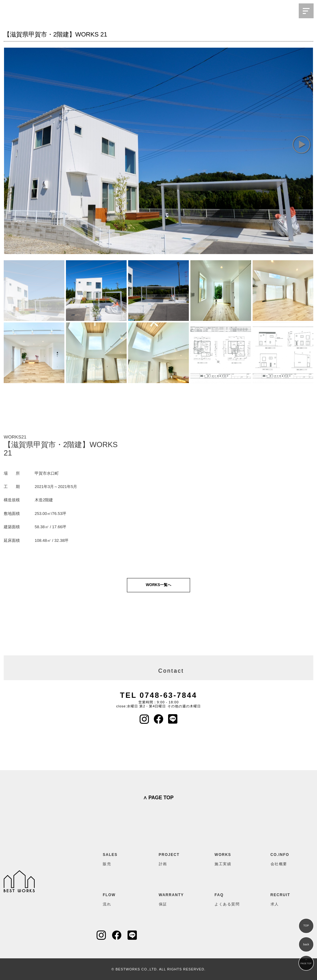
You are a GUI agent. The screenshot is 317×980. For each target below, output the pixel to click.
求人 (286, 898)
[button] (301, 144)
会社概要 (286, 858)
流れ (118, 898)
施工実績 (230, 858)
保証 (174, 898)
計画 (174, 858)
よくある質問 (230, 898)
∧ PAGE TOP (158, 798)
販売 (118, 858)
